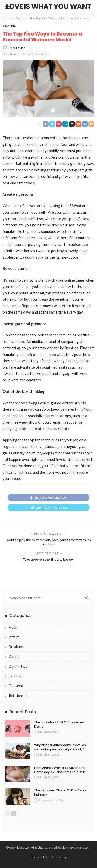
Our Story (59, 857)
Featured (16, 686)
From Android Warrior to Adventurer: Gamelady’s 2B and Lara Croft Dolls (60, 770)
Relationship (19, 695)
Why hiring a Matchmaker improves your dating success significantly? (60, 747)
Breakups (16, 647)
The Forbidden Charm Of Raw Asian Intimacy (60, 792)
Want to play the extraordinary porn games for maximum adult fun (49, 542)
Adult (13, 627)
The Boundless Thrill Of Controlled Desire (59, 724)
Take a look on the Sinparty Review (48, 559)
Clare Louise (17, 48)
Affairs (14, 637)
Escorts (15, 676)
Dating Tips (18, 666)
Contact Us (39, 857)
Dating (11, 26)
